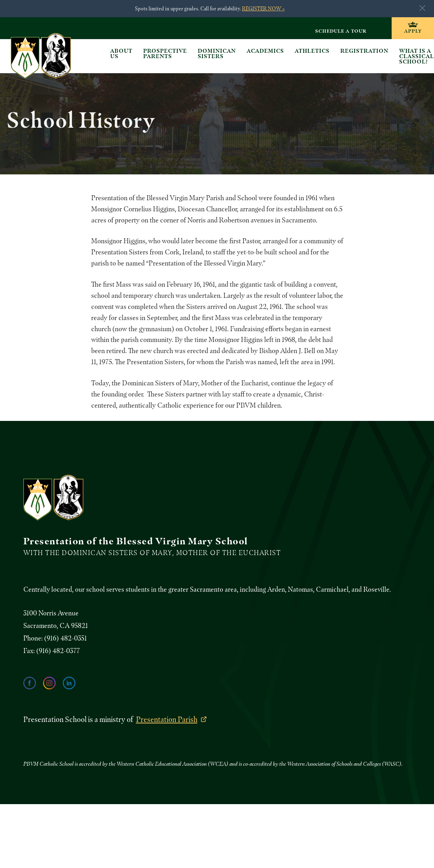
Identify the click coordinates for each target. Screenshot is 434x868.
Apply (413, 31)
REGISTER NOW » (263, 8)
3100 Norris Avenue (51, 613)
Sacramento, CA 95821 (56, 626)
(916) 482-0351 (66, 638)
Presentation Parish (167, 719)
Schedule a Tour (341, 31)
